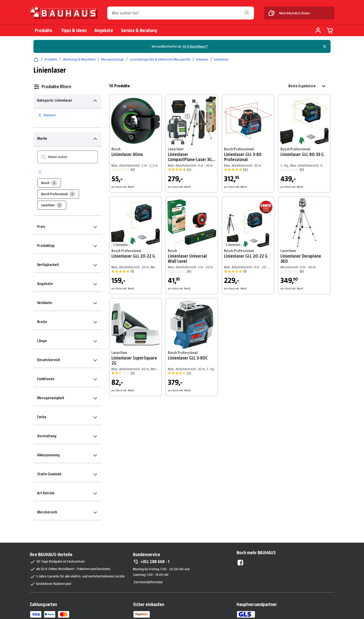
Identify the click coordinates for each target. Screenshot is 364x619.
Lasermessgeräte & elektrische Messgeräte (160, 59)
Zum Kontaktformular (148, 582)
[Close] (325, 46)
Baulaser (202, 59)
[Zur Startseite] (63, 14)
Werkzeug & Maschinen (79, 59)
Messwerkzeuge (113, 59)
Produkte (51, 59)
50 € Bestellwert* (195, 46)
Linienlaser (221, 59)
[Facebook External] (240, 563)
